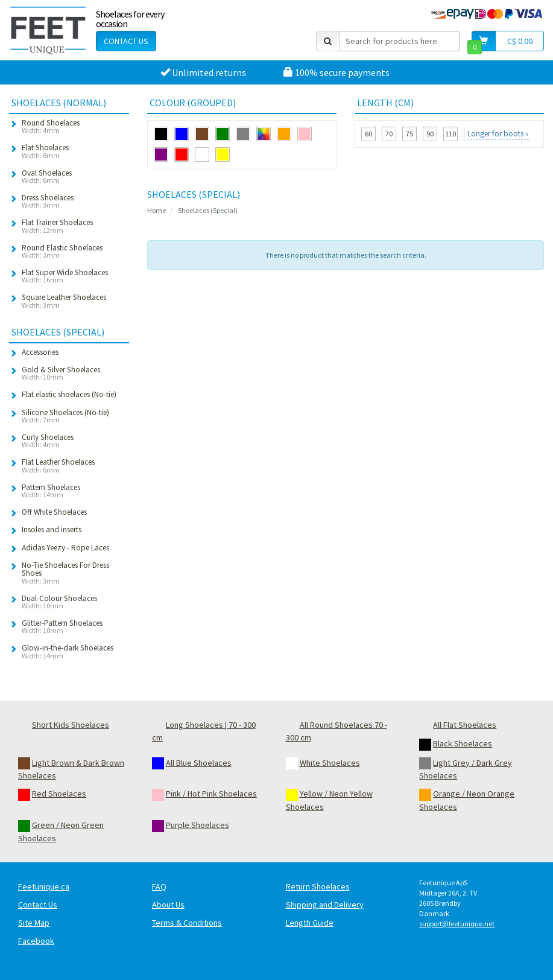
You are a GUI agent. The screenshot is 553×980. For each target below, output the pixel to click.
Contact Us (126, 41)
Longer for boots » (498, 134)
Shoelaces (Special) (208, 210)
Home (156, 210)
